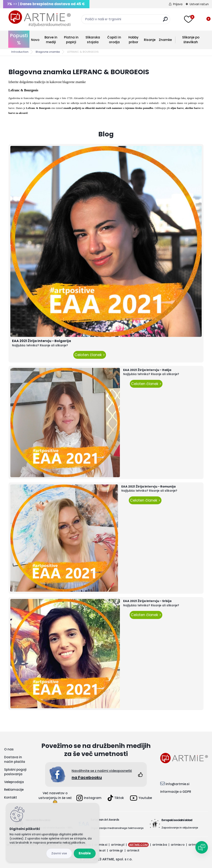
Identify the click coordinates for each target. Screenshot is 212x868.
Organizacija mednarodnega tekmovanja (117, 828)
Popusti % (19, 39)
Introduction (20, 52)
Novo (35, 40)
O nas (9, 749)
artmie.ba (160, 845)
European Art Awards (105, 820)
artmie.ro (178, 845)
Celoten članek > (90, 355)
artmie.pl (118, 845)
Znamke (165, 40)
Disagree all (59, 853)
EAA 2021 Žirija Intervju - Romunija (148, 486)
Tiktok (116, 798)
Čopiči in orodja (114, 40)
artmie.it (133, 850)
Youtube (141, 798)
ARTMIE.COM (138, 845)
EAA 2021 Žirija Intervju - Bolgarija (42, 341)
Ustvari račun (199, 4)
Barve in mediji (51, 40)
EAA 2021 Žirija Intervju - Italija (147, 370)
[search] (165, 21)
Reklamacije (14, 790)
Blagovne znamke (48, 52)
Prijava (178, 4)
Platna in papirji (71, 40)
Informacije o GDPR (176, 792)
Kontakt (11, 797)
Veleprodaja (14, 782)
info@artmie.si (178, 784)
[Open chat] (202, 847)
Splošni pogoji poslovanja (15, 772)
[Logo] (40, 19)
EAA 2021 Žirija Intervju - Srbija (147, 601)
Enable (85, 853)
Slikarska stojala (93, 40)
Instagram (89, 798)
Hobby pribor (133, 40)
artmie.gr (116, 850)
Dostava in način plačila (15, 759)
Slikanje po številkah (191, 40)
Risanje (150, 40)
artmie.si (101, 845)
